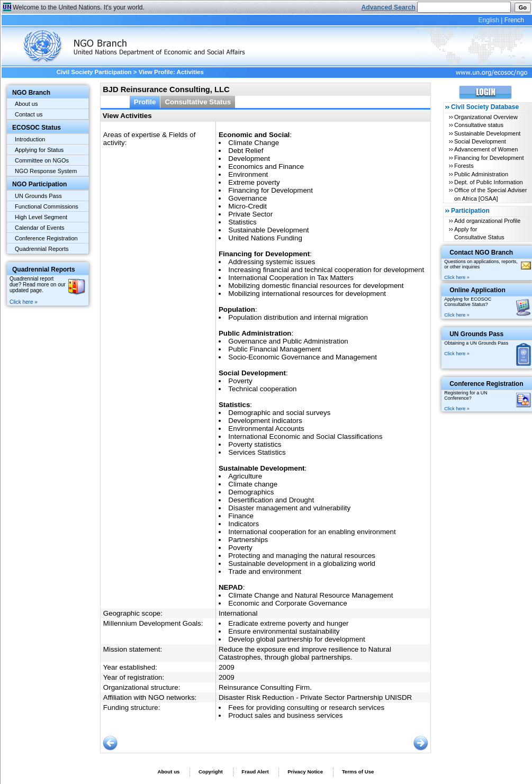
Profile (145, 102)
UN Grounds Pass (38, 196)
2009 (227, 667)
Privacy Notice (305, 772)
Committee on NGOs (42, 160)
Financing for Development (489, 158)
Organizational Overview (486, 117)
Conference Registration (46, 238)
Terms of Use (358, 772)
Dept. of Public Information (489, 182)
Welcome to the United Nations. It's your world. (79, 7)
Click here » (24, 302)
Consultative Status (198, 102)
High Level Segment (41, 217)
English (488, 20)
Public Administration (481, 174)
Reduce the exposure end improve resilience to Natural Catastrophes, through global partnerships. (305, 653)
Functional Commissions (47, 206)
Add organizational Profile (487, 221)
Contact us (29, 114)
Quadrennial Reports (42, 249)
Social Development (480, 141)
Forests (464, 166)
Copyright (211, 772)
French (514, 20)
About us (26, 104)
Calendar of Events (40, 228)
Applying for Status (39, 150)
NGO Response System (46, 171)
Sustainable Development (487, 133)
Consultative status (479, 125)
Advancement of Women (486, 149)
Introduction (30, 139)
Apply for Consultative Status (479, 233)
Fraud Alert (255, 772)
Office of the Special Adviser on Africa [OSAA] (490, 194)
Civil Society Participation (94, 72)
